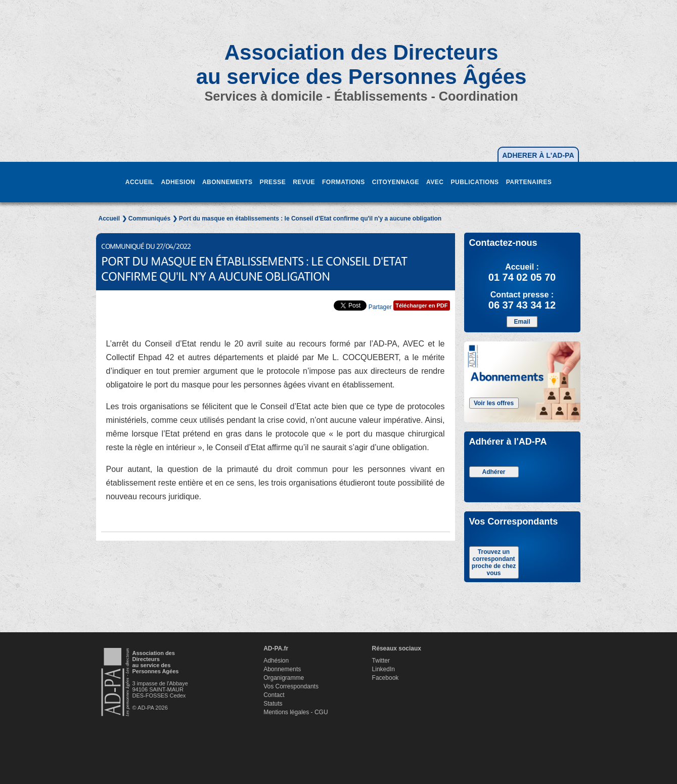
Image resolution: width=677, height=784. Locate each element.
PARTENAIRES (529, 182)
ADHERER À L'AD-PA (538, 155)
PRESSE (273, 182)
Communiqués (149, 219)
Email (522, 322)
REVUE (304, 182)
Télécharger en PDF (421, 306)
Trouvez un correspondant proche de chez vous (494, 562)
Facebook (386, 678)
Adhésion (276, 661)
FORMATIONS (344, 182)
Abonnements (282, 669)
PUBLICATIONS (475, 182)
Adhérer (493, 472)
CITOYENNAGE (396, 182)
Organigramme (284, 678)
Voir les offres (494, 403)
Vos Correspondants (291, 686)
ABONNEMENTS (228, 182)
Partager (380, 307)
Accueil (109, 219)
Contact (274, 695)
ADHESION (178, 182)
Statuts (273, 704)
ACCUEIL (140, 182)
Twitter (381, 661)
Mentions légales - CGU (296, 712)
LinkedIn (383, 669)
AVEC (435, 182)
